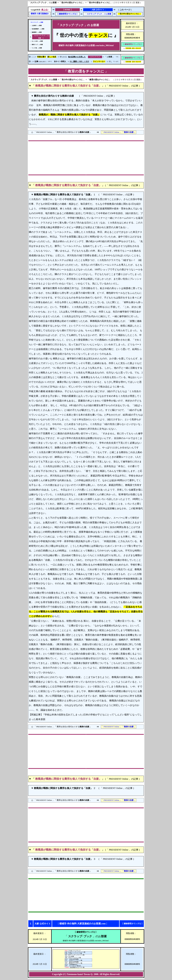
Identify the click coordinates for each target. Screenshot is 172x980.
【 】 (67, 14)
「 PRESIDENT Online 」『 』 (119, 132)
